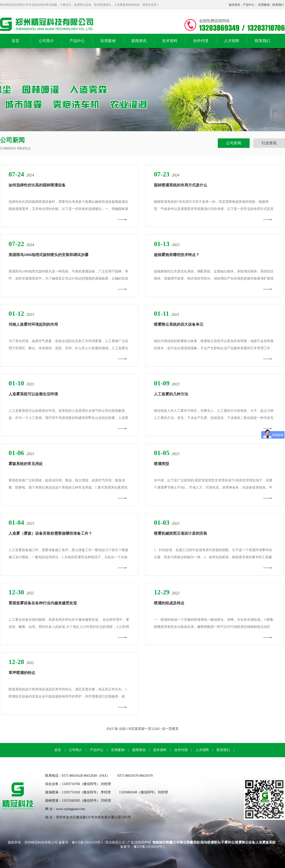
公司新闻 (234, 143)
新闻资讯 (139, 41)
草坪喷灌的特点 (22, 673)
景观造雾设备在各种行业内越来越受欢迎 (43, 603)
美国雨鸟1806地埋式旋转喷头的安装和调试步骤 (48, 255)
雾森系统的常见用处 (26, 464)
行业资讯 (269, 143)
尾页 (175, 729)
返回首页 (234, 5)
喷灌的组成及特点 (169, 603)
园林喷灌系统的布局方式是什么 (180, 185)
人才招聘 (232, 41)
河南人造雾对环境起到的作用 (33, 324)
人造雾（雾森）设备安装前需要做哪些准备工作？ (50, 533)
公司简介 (46, 41)
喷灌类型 (161, 464)
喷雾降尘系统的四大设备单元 (179, 324)
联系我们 (278, 5)
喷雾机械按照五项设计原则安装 (180, 533)
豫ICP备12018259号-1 (88, 842)
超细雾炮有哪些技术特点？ (177, 255)
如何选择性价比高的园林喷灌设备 (37, 185)
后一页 (167, 729)
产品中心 (249, 5)
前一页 (146, 729)
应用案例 (264, 5)
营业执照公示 (115, 842)
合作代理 (201, 41)
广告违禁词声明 (139, 842)
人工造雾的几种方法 (171, 394)
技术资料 (170, 41)
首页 (15, 41)
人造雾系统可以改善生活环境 (33, 394)
